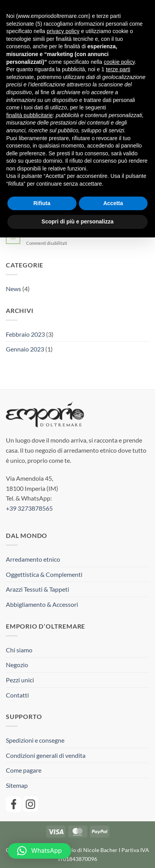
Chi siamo (19, 650)
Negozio (17, 665)
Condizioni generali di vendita (46, 755)
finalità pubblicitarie (29, 115)
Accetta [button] (113, 203)
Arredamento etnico (33, 559)
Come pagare (24, 770)
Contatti (17, 695)
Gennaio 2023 (25, 349)
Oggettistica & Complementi (44, 574)
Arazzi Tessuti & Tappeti (37, 589)
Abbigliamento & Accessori (42, 604)
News (13, 289)
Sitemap (17, 785)
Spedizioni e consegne (35, 740)
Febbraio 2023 (25, 334)
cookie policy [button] (119, 62)
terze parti (118, 69)
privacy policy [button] (63, 31)
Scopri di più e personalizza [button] (77, 221)
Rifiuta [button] (42, 203)
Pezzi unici (20, 680)
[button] (39, 851)
